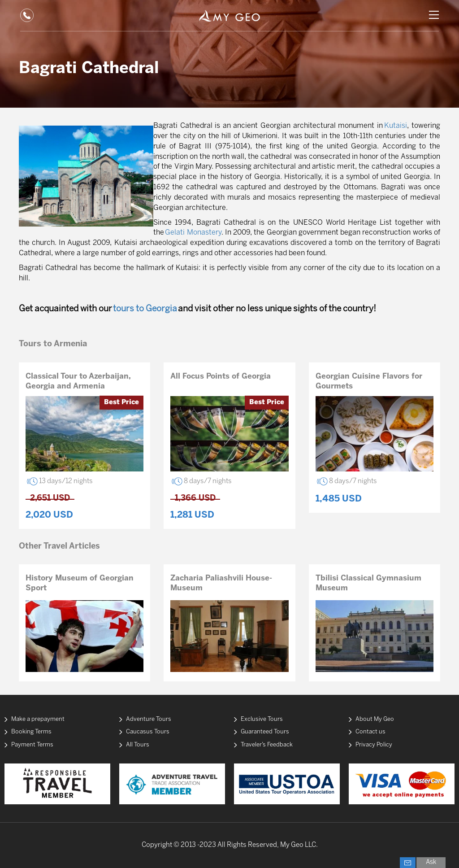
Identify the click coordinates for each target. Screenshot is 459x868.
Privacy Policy (374, 745)
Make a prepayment (38, 719)
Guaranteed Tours (265, 732)
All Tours (138, 745)
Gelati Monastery (193, 233)
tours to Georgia (145, 309)
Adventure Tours (149, 719)
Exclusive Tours (262, 719)
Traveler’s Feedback (267, 745)
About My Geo (375, 719)
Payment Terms (32, 745)
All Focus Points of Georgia (221, 376)
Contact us (370, 732)
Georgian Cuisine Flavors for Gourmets (369, 381)
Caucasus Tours (148, 732)
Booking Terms (31, 732)
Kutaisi (396, 126)
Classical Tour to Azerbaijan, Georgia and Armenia (78, 381)
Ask (431, 862)
